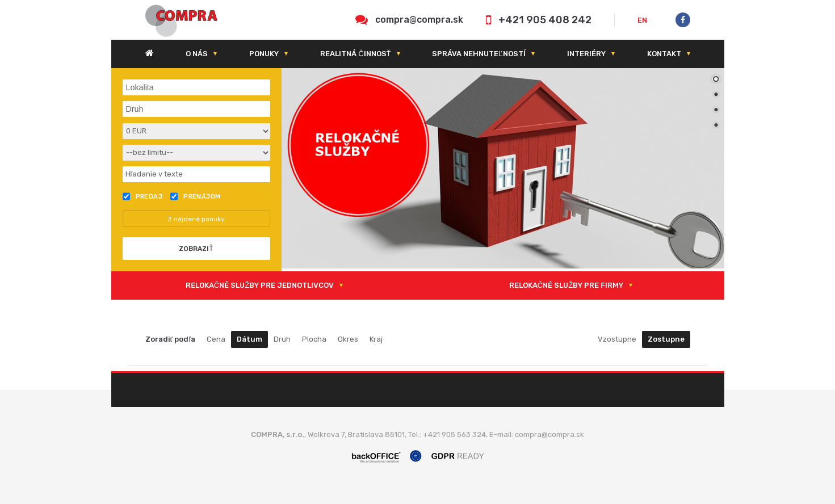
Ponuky (264, 54)
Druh (282, 339)
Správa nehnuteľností (479, 54)
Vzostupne (617, 339)
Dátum (249, 339)
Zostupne (666, 339)
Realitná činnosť (355, 54)
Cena (216, 339)
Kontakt (664, 54)
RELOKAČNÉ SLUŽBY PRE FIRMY (566, 285)
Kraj (376, 339)
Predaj (143, 196)
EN (642, 20)
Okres (348, 339)
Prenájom (196, 196)
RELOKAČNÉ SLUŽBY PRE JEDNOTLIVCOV (260, 285)
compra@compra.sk (419, 20)
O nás (197, 54)
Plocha (314, 339)
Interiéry (586, 54)
